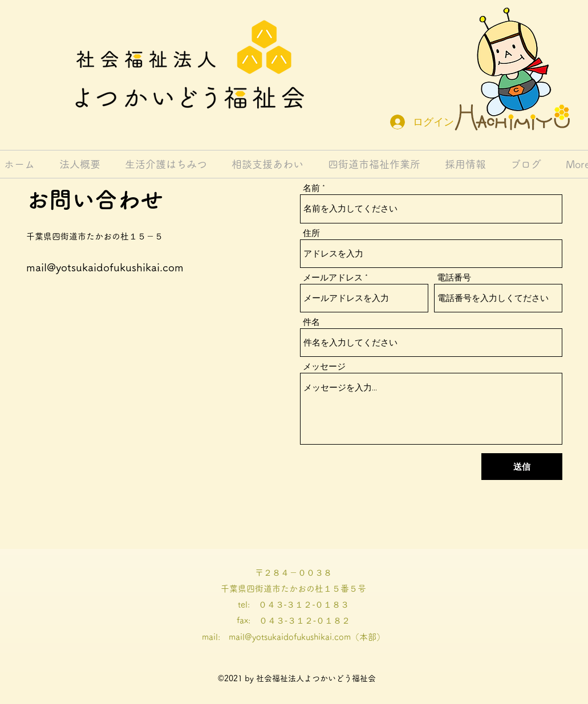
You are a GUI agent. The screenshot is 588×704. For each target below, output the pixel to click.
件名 (311, 322)
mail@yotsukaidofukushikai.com (105, 267)
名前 (311, 188)
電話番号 (454, 278)
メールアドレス (333, 278)
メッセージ (324, 367)
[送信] (522, 467)
